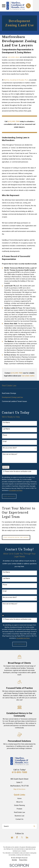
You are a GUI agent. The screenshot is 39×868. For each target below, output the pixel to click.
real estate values (14, 57)
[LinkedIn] (27, 837)
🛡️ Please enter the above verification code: (17, 471)
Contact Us (19, 819)
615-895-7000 (19, 772)
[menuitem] (19, 393)
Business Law (19, 816)
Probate (19, 809)
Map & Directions (19, 789)
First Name (6, 422)
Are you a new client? (10, 448)
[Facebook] (17, 837)
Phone (5, 435)
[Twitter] (22, 837)
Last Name (6, 429)
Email (5, 441)
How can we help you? (10, 454)
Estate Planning (19, 805)
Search (6, 826)
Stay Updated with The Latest (16, 537)
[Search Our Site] (34, 826)
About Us (19, 802)
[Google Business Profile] (12, 837)
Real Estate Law (19, 812)
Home (19, 798)
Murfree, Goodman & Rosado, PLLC (16, 80)
